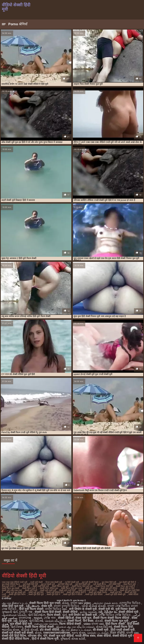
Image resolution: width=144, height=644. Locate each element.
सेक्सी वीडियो (71, 612)
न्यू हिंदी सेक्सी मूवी (72, 582)
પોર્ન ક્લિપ (17, 627)
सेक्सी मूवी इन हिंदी (127, 588)
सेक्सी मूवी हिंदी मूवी (36, 594)
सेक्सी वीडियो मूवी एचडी (126, 636)
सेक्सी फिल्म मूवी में (30, 588)
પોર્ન (64, 615)
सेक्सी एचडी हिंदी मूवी (41, 586)
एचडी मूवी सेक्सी (36, 582)
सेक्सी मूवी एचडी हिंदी (67, 590)
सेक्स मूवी (47, 606)
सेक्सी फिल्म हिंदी (123, 627)
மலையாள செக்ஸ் (46, 624)
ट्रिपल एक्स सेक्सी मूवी (54, 582)
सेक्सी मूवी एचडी (31, 590)
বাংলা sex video (81, 603)
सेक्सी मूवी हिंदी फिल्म (17, 594)
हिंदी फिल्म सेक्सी (115, 624)
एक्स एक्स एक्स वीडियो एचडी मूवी (15, 582)
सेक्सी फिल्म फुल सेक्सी (11, 588)
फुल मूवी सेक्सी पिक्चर (90, 582)
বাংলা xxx (132, 633)
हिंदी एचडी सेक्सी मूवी (123, 630)
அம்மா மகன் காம (105, 603)
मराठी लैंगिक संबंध (85, 636)
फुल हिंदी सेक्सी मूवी (83, 584)
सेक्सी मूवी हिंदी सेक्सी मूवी (115, 594)
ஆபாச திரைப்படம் (15, 603)
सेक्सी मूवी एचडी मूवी (48, 590)
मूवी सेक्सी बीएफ (100, 584)
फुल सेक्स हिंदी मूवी (109, 582)
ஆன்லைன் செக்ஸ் (14, 615)
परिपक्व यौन (35, 636)
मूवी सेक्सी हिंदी (115, 584)
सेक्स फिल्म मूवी (130, 584)
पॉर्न (45, 636)
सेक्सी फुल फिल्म (91, 588)
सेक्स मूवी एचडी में (9, 586)
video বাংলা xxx (94, 624)
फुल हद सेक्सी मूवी (48, 584)
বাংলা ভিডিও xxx (56, 609)
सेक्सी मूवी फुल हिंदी (36, 592)
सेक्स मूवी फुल (83, 618)
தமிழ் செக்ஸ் (88, 612)
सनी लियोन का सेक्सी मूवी (83, 615)
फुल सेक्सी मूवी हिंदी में (128, 582)
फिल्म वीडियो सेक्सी (71, 624)
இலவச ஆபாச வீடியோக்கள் (75, 627)
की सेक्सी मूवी (101, 630)
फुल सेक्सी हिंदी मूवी (30, 584)
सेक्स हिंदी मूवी (24, 586)
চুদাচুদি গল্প (26, 612)
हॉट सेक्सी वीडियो (49, 630)
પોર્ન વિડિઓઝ (37, 615)
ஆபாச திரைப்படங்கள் (76, 630)
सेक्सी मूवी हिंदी (116, 592)
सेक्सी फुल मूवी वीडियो (109, 588)
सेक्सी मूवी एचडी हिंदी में (87, 590)
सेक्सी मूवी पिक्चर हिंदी (108, 590)
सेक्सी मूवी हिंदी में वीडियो (73, 594)
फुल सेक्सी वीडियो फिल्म (11, 584)
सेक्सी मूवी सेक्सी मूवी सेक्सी (18, 633)
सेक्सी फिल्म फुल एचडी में (125, 586)
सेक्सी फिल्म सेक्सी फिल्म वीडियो (111, 618)
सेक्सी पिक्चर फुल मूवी (60, 586)
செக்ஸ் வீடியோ (55, 621)
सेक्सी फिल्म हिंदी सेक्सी (48, 612)
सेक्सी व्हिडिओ (66, 618)
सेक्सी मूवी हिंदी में (53, 594)
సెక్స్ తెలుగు (33, 606)
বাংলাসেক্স (25, 618)
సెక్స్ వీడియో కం (108, 612)
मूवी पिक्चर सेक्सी (125, 609)
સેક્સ (65, 603)
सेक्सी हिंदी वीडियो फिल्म (16, 639)
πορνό (38, 618)
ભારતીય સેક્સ (11, 630)
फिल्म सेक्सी (54, 615)
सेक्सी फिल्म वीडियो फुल (49, 588)
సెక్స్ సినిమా (20, 621)
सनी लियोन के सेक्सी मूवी (83, 609)
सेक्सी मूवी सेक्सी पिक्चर (98, 592)
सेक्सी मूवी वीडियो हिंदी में (76, 592)
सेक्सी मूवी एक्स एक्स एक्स (12, 590)
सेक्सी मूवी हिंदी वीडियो (94, 594)
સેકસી (99, 621)
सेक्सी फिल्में (74, 621)
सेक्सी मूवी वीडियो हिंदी (55, 592)
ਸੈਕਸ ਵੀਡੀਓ (117, 633)
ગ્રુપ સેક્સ (78, 633)
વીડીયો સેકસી (29, 630)
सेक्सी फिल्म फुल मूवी (117, 621)
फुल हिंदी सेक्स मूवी (65, 584)
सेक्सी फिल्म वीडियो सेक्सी (40, 627)
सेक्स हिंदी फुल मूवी (13, 606)
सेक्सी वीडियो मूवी (129, 612)
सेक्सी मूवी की (106, 609)
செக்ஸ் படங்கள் (98, 633)
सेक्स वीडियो (104, 636)
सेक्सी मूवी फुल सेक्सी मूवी (16, 592)
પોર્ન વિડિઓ (36, 621)
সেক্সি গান (50, 618)
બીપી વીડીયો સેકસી (94, 606)
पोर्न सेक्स (88, 621)
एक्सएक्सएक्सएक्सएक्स (57, 633)
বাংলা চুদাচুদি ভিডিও (67, 606)
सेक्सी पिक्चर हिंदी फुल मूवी (82, 586)
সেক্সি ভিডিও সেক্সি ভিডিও (115, 615)
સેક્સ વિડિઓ (104, 627)
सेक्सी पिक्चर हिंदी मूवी (104, 586)
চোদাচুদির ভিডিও (130, 603)
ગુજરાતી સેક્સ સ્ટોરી (73, 639)
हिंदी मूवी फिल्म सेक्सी (31, 609)
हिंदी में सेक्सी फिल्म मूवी (45, 639)
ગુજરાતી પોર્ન (10, 612)
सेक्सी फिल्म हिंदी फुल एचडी (72, 588)
